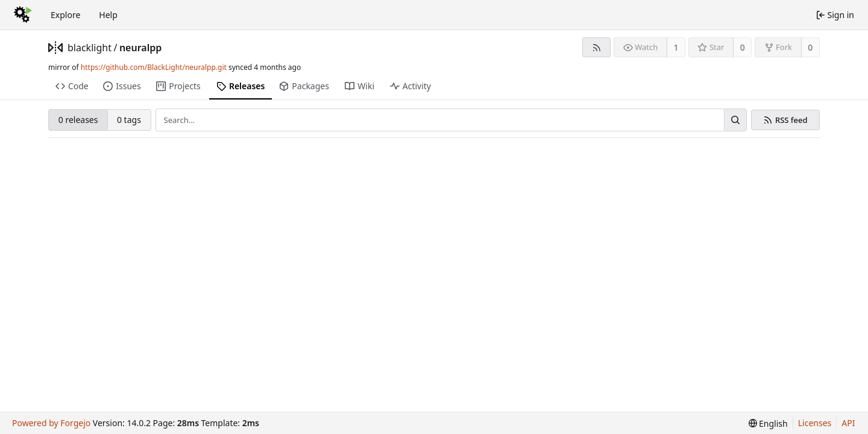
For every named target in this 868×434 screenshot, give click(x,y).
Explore (65, 15)
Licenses (815, 423)
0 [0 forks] (810, 47)
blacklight (90, 48)
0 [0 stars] (743, 47)
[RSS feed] (596, 47)
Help (108, 15)
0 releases (78, 120)
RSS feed (791, 120)
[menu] (768, 423)
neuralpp (140, 48)
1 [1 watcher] (676, 47)
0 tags (129, 120)
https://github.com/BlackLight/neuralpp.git (154, 67)
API (848, 423)
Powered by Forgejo (51, 423)
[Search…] (735, 120)
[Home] (23, 15)
